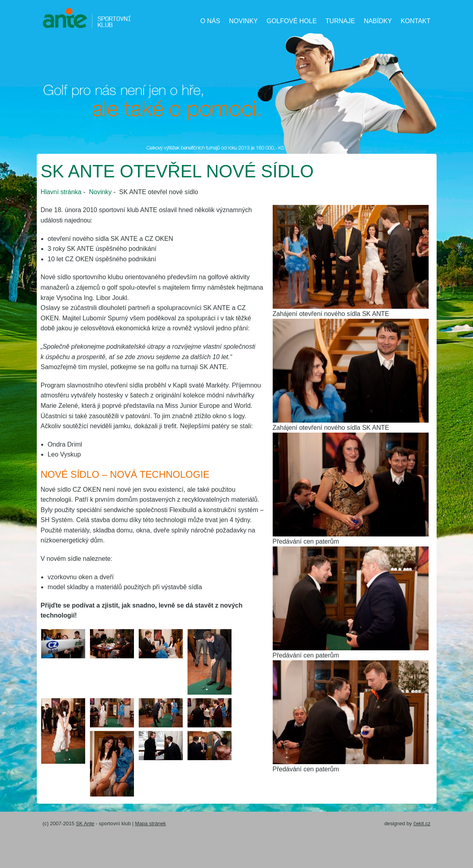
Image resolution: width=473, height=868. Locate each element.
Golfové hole (292, 21)
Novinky (243, 21)
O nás (210, 21)
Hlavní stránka (61, 192)
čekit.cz (422, 823)
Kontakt (415, 21)
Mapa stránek (150, 823)
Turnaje (340, 21)
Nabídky (378, 21)
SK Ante (85, 823)
